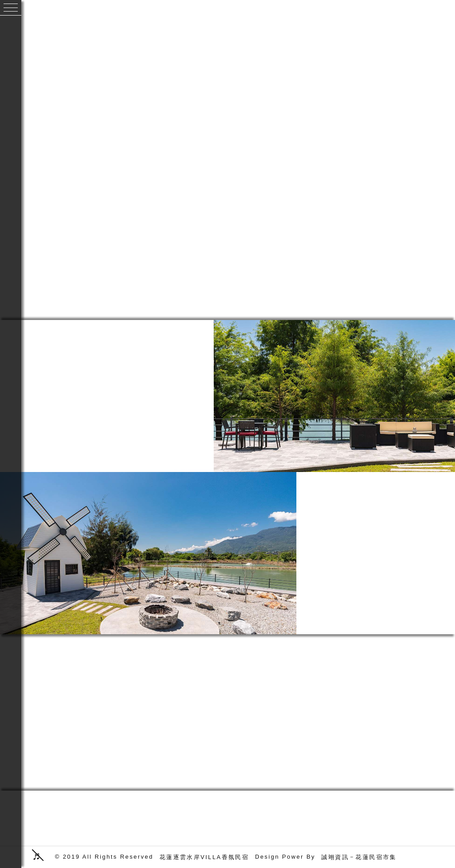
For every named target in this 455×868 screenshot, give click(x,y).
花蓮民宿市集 (376, 857)
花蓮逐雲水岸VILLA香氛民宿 (204, 857)
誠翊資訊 (335, 857)
